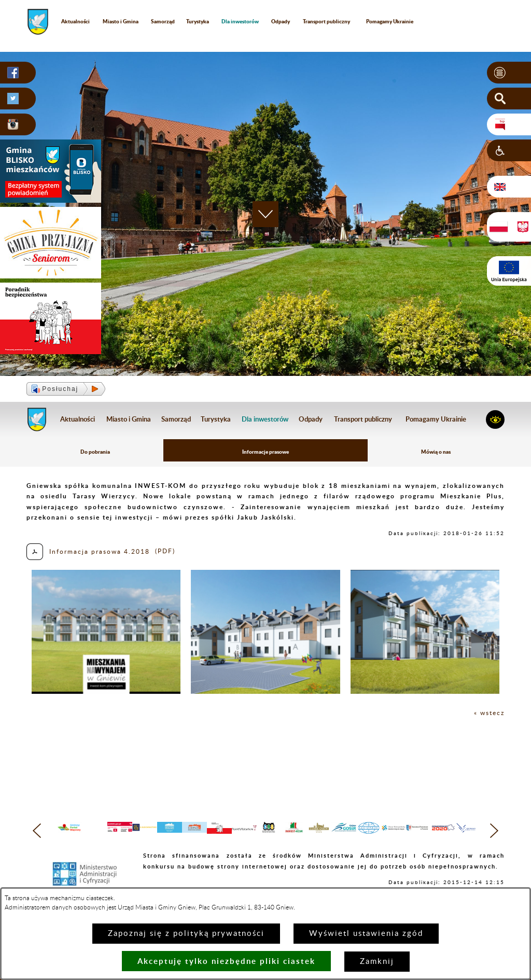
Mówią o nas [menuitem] (436, 452)
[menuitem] (240, 22)
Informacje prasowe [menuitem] (265, 452)
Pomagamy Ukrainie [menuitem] (390, 21)
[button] (509, 73)
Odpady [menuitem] (281, 21)
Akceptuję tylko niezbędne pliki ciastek (226, 961)
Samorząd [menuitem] (163, 21)
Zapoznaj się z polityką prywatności (186, 934)
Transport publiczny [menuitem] (326, 21)
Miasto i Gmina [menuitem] (121, 21)
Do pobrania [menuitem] (95, 452)
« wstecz (489, 713)
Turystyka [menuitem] (198, 21)
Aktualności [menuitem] (75, 21)
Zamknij (377, 962)
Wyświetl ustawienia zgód (366, 934)
